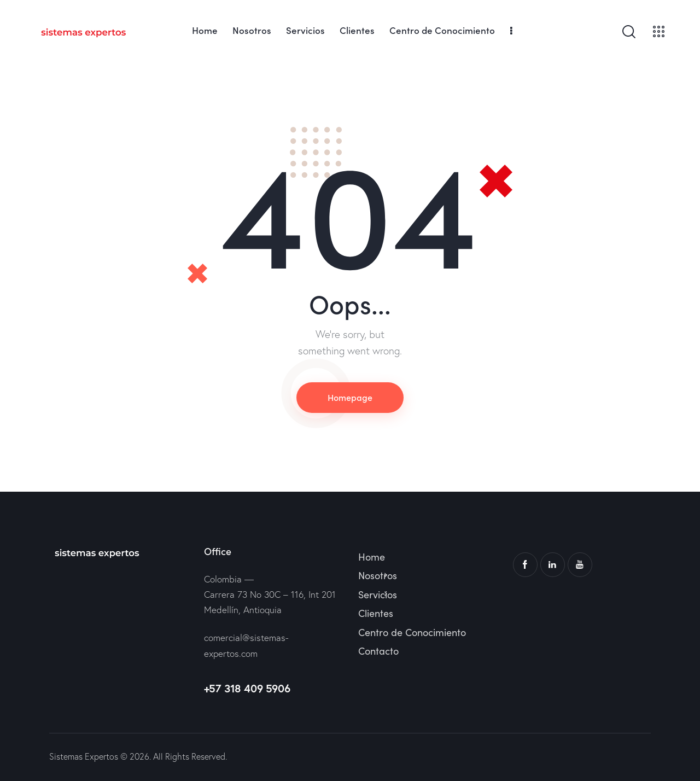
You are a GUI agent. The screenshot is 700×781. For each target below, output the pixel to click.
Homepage (350, 397)
